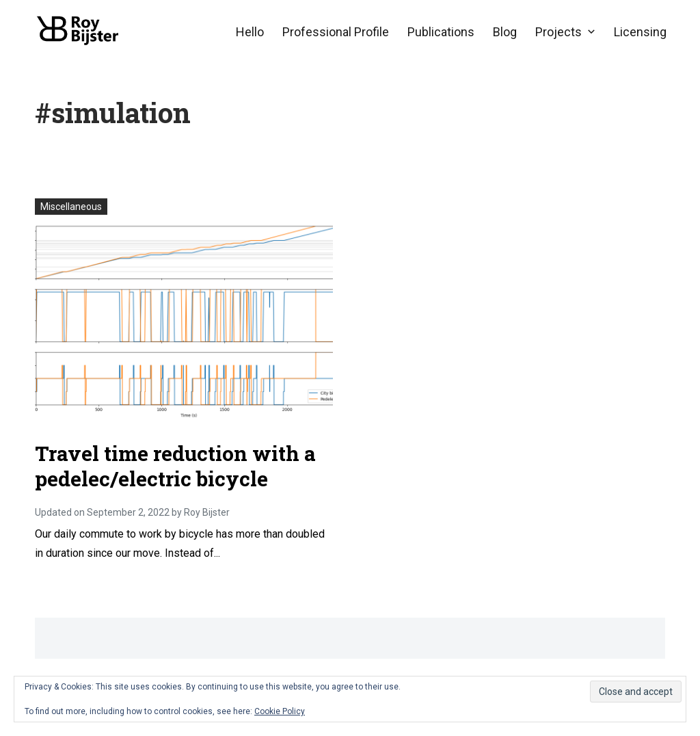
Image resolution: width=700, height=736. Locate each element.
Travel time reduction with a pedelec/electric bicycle (175, 466)
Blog (505, 32)
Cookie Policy (280, 711)
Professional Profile (336, 32)
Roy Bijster (207, 512)
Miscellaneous (71, 207)
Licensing (640, 32)
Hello (250, 32)
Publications (441, 32)
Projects (558, 32)
